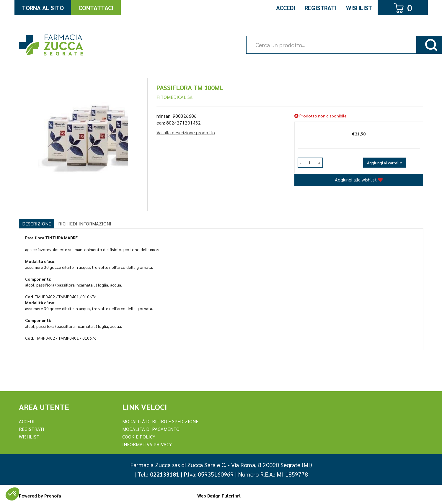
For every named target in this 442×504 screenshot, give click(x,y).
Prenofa (53, 496)
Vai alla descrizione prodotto (186, 132)
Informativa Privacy (147, 444)
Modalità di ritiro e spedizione (160, 421)
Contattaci (96, 8)
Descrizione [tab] (37, 224)
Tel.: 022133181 (158, 474)
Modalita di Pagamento (151, 429)
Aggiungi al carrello (385, 163)
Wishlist (359, 8)
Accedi (286, 8)
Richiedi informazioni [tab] (85, 224)
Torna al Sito (43, 8)
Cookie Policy (139, 437)
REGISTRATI (32, 429)
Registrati (321, 8)
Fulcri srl (231, 496)
